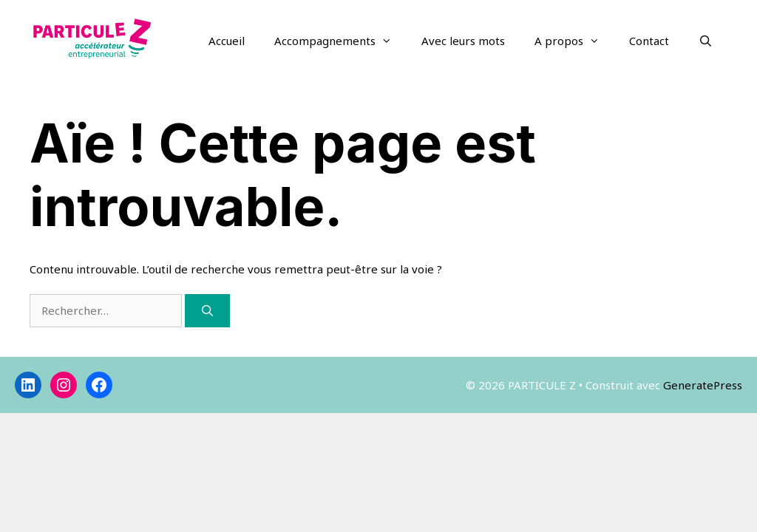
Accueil (227, 41)
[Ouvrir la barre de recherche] (706, 41)
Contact (649, 41)
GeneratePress (703, 385)
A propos (574, 41)
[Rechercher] (207, 311)
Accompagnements (340, 41)
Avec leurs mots (463, 41)
